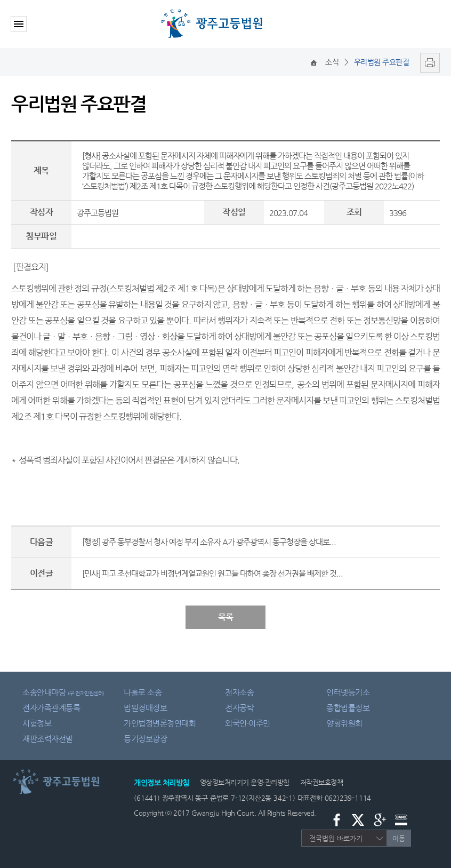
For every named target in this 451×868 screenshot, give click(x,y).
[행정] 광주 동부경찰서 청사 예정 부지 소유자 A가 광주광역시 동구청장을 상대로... (209, 542)
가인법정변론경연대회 (160, 723)
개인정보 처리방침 (162, 783)
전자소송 (239, 692)
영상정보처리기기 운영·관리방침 (245, 782)
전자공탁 (239, 708)
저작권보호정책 (322, 782)
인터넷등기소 (348, 692)
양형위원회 (344, 723)
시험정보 (37, 723)
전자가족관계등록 (51, 708)
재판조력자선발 (48, 739)
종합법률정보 (348, 708)
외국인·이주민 (248, 723)
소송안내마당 (63, 692)
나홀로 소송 (143, 692)
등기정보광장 (145, 739)
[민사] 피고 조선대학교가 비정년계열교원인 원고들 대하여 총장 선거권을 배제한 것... (212, 573)
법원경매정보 (145, 708)
